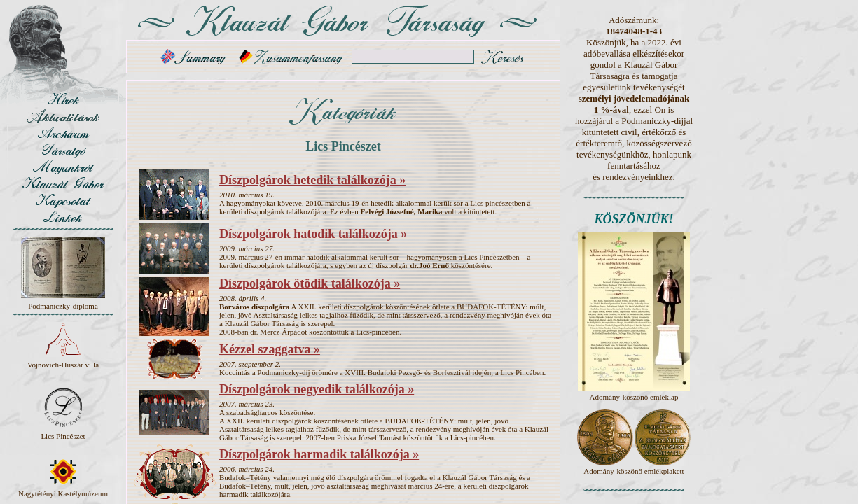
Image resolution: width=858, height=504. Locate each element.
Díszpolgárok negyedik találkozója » (317, 389)
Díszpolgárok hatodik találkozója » (313, 234)
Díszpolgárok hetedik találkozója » (312, 180)
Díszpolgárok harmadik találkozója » (319, 454)
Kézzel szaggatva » (270, 349)
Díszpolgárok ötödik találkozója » (310, 283)
